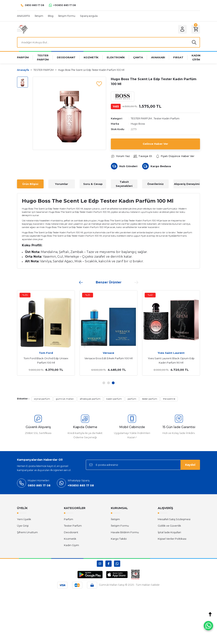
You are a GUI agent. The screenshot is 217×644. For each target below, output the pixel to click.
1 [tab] (104, 383)
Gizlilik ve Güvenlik (169, 526)
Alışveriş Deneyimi (187, 184)
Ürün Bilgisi (30, 184)
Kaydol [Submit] (190, 465)
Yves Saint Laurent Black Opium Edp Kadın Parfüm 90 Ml (171, 360)
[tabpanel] (108, 333)
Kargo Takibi (119, 539)
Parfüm (69, 519)
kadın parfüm (114, 399)
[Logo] (22, 29)
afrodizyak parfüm (90, 399)
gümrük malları (65, 399)
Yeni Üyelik (24, 519)
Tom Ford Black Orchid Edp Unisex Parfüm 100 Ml (46, 360)
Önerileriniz (155, 184)
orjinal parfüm (42, 399)
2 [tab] (108, 383)
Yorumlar (62, 184)
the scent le (169, 399)
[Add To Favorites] (99, 84)
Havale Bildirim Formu (125, 532)
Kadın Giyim (71, 545)
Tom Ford (46, 353)
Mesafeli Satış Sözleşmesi (174, 519)
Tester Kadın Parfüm (167, 118)
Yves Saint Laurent (171, 353)
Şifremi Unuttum (27, 532)
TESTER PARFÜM (141, 118)
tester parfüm (150, 399)
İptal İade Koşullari (169, 532)
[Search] (108, 42)
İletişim (115, 519)
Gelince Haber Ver (155, 144)
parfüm (132, 399)
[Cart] (196, 29)
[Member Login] (182, 29)
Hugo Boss (138, 124)
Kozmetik (70, 539)
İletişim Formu (120, 526)
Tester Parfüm (73, 526)
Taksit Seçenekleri (124, 184)
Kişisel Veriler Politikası (172, 539)
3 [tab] (113, 383)
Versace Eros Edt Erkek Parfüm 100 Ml (108, 358)
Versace (108, 353)
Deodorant (71, 532)
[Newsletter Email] (143, 465)
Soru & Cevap (93, 184)
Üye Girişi (23, 526)
